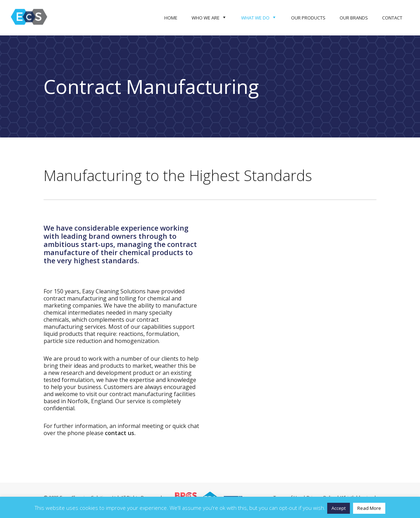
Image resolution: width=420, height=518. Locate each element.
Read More (369, 508)
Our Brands (354, 18)
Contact (392, 18)
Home (171, 18)
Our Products (308, 18)
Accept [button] (339, 508)
